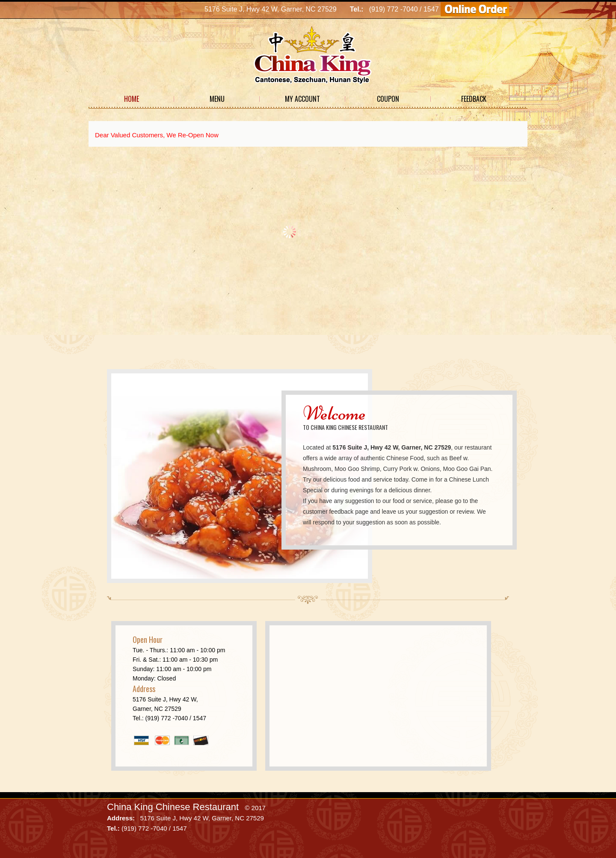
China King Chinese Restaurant (173, 807)
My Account (302, 99)
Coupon (388, 99)
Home (132, 99)
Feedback (474, 99)
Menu (217, 99)
